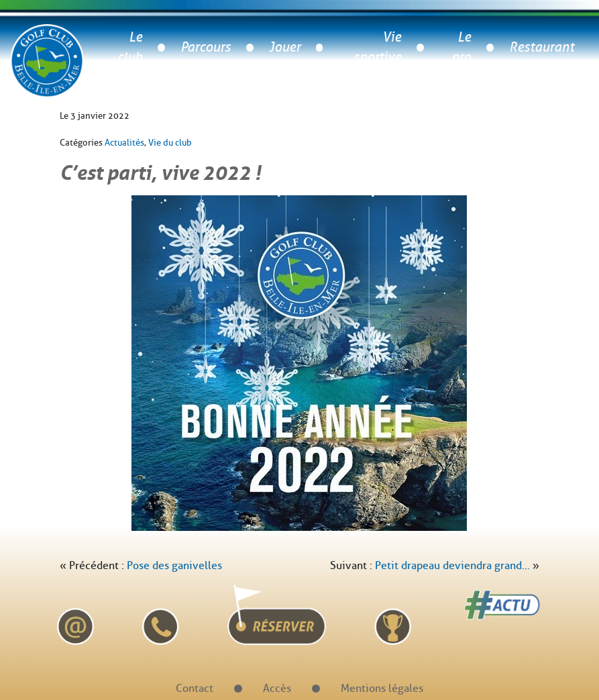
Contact (195, 688)
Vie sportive (377, 47)
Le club (130, 47)
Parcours (206, 47)
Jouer (285, 47)
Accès (277, 688)
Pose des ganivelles (174, 565)
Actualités (124, 143)
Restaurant (542, 47)
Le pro (461, 47)
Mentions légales (382, 688)
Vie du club (170, 143)
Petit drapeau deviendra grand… (452, 565)
